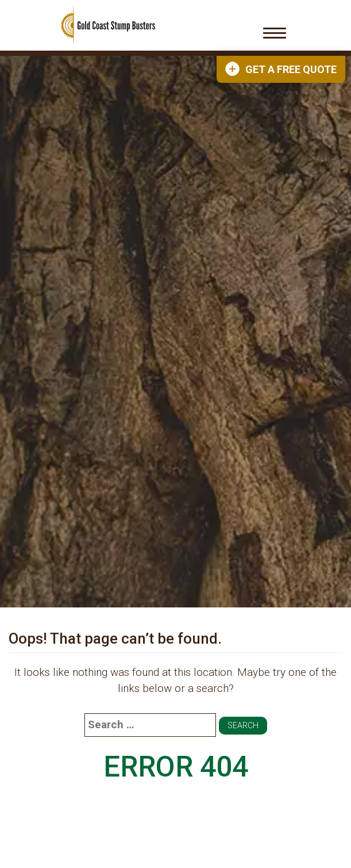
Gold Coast (108, 25)
